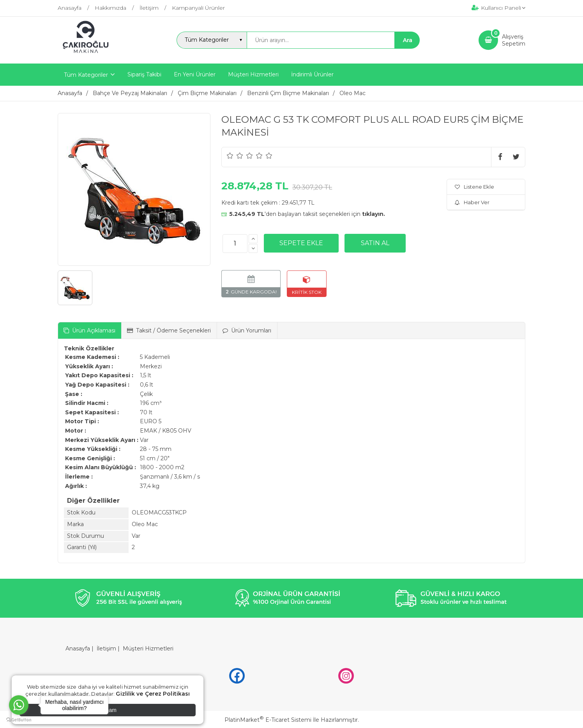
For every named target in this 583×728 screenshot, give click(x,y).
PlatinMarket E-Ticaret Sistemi (268, 720)
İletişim (106, 648)
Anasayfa (78, 648)
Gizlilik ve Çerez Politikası (153, 694)
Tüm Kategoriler (86, 75)
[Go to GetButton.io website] (19, 720)
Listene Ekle (474, 187)
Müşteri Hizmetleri (148, 648)
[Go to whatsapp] (19, 705)
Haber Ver (472, 202)
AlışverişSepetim (514, 40)
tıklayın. (374, 214)
